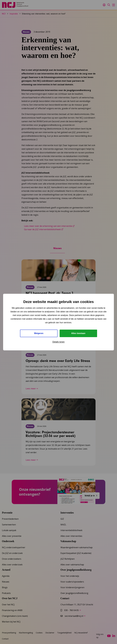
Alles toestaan (78, 333)
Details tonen (58, 342)
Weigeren (39, 333)
